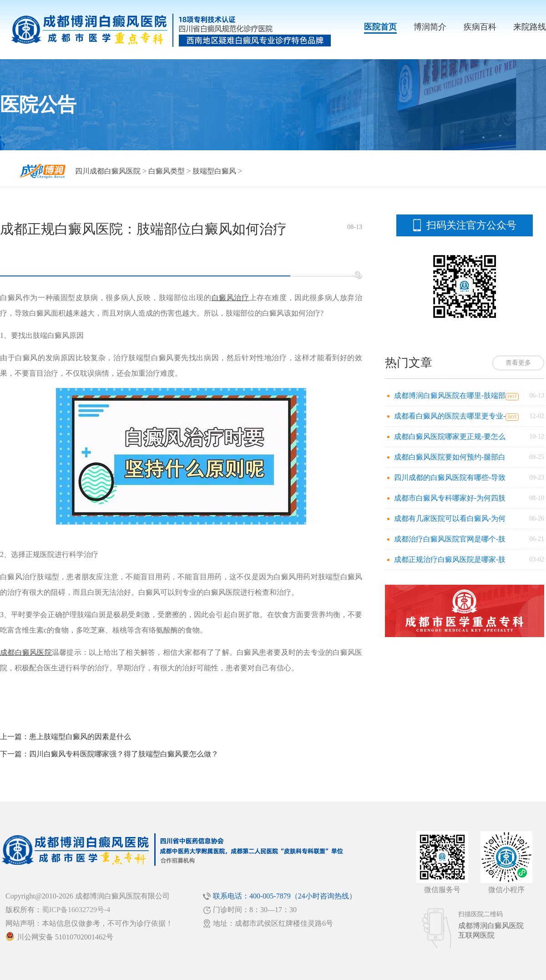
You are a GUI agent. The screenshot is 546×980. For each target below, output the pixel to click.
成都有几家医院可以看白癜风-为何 (450, 518)
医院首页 (380, 27)
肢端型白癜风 (214, 171)
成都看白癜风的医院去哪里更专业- (450, 416)
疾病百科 (480, 27)
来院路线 (530, 27)
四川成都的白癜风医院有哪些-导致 (450, 477)
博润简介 (430, 27)
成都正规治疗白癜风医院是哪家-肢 (450, 559)
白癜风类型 (167, 171)
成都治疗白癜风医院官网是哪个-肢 (450, 539)
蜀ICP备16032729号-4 (76, 910)
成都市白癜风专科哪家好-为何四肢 (450, 498)
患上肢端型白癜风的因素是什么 (80, 737)
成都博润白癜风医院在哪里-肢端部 (450, 396)
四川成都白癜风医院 (108, 171)
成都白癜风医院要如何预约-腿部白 (450, 457)
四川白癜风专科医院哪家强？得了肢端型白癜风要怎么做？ (124, 754)
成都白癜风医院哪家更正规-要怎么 (450, 436)
